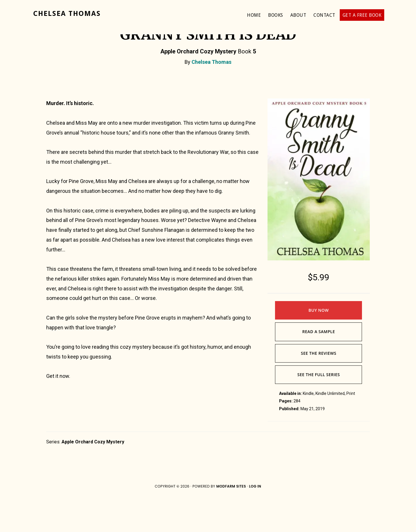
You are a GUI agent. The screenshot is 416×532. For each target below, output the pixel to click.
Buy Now (319, 345)
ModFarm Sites (231, 521)
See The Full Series (318, 409)
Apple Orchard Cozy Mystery (93, 476)
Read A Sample (318, 366)
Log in (255, 521)
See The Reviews (318, 388)
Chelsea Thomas (67, 14)
